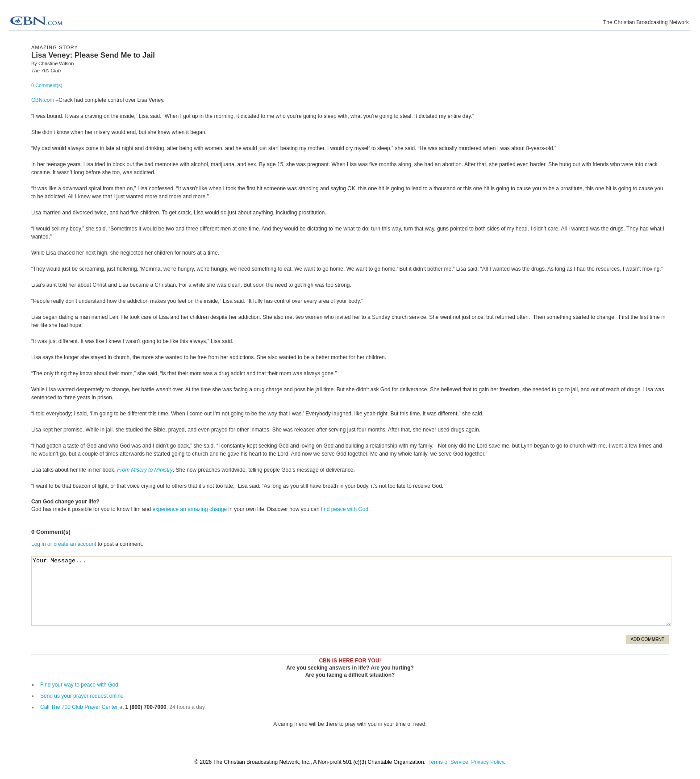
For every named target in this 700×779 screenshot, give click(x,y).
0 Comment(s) (47, 85)
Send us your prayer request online (82, 696)
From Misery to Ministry (145, 470)
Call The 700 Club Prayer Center (79, 707)
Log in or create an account (64, 544)
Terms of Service (448, 762)
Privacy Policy (487, 762)
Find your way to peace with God (79, 685)
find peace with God (345, 509)
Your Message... (351, 591)
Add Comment (647, 639)
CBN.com (43, 100)
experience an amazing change (190, 509)
